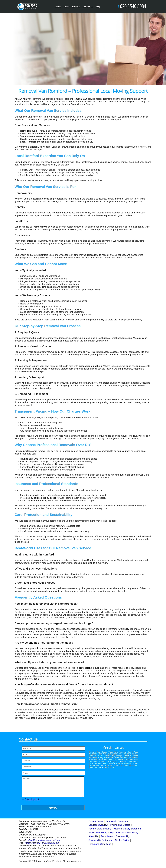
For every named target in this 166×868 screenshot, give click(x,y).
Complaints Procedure (117, 821)
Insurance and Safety (127, 833)
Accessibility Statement (101, 840)
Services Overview (98, 825)
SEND (53, 808)
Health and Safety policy (101, 833)
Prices (67, 7)
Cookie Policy (122, 840)
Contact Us (88, 7)
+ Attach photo (31, 799)
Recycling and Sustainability (115, 836)
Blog (98, 7)
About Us (93, 836)
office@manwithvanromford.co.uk (44, 840)
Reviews (76, 7)
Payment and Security (100, 829)
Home (58, 7)
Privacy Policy (96, 821)
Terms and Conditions (100, 844)
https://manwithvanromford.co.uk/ (42, 843)
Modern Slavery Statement (128, 829)
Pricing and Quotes (120, 825)
